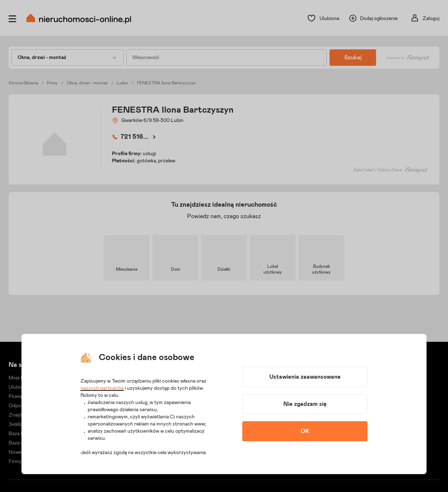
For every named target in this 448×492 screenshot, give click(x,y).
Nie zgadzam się (305, 404)
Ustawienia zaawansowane (305, 377)
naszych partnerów (102, 388)
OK (305, 431)
